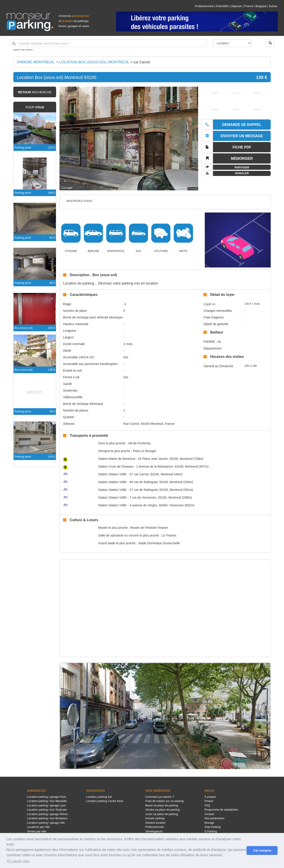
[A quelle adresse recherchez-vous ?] (108, 43)
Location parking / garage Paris (47, 797)
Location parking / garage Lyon (46, 805)
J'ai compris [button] (262, 850)
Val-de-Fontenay (139, 443)
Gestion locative (155, 823)
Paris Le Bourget (144, 451)
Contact (209, 814)
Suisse (273, 6)
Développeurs (154, 831)
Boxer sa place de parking (162, 805)
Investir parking (155, 818)
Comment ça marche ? (160, 797)
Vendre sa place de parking (163, 810)
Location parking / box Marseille (47, 801)
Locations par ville (38, 827)
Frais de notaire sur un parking (165, 801)
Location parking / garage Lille (46, 823)
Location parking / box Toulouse (47, 810)
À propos (210, 797)
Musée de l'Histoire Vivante (149, 528)
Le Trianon (169, 535)
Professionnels (204, 6)
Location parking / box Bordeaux (47, 818)
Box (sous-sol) (24, 328)
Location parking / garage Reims (47, 814)
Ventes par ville (37, 831)
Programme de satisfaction (221, 810)
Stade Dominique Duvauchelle (159, 543)
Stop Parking (213, 827)
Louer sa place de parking (162, 814)
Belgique (261, 6)
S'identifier (222, 6)
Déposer (237, 6)
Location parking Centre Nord (105, 801)
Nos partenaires (215, 818)
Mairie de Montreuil (117, 459)
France (249, 6)
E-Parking (211, 831)
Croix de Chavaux (116, 466)
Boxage (209, 823)
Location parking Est (99, 797)
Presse (209, 801)
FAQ (207, 805)
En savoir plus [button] (18, 861)
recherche (35, 92)
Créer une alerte (23, 50)
